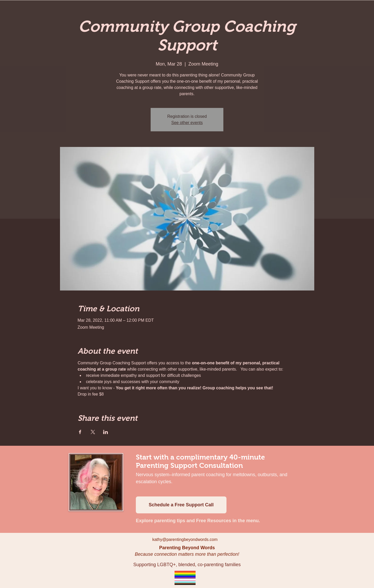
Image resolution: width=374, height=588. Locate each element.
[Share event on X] (93, 432)
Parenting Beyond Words (187, 548)
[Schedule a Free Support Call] (181, 505)
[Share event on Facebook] (80, 432)
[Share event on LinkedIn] (106, 432)
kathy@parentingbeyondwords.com (185, 539)
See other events (187, 123)
